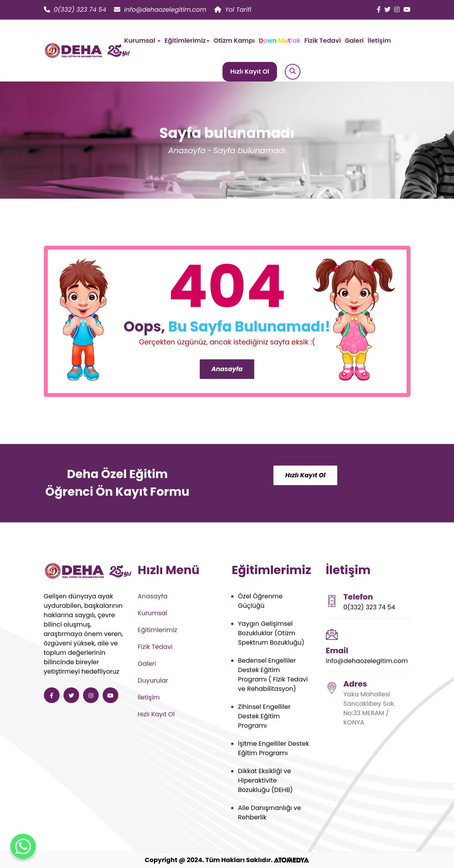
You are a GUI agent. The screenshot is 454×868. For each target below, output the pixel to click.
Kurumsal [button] (142, 41)
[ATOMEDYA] (291, 860)
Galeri (354, 41)
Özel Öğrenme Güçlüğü (260, 601)
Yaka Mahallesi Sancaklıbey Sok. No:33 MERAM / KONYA (369, 708)
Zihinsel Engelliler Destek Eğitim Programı (264, 716)
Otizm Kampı (234, 41)
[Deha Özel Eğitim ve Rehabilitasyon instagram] (397, 10)
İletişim (379, 41)
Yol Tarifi (233, 10)
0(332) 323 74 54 (75, 10)
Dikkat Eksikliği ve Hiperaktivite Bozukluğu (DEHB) (266, 780)
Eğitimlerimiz (158, 630)
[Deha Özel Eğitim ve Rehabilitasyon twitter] (387, 10)
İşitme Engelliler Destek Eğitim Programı (274, 748)
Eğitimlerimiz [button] (187, 41)
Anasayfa (187, 150)
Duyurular (153, 680)
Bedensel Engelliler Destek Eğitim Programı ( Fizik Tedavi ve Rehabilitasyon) (273, 675)
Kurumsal (153, 613)
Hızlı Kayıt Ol (250, 72)
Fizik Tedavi (323, 41)
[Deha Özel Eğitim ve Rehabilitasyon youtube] (407, 10)
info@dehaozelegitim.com (160, 10)
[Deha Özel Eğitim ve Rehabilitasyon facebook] (379, 10)
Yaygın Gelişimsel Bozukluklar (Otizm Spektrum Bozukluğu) (271, 633)
